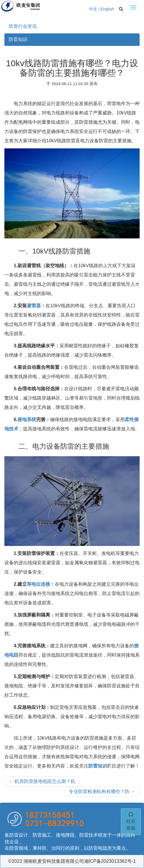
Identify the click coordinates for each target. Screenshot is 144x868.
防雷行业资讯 (23, 26)
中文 (93, 9)
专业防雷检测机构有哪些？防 (102, 791)
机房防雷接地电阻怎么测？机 (42, 781)
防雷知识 (18, 39)
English (107, 9)
